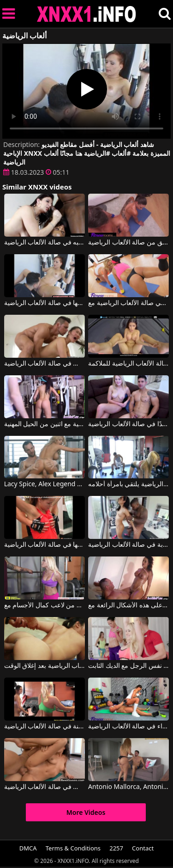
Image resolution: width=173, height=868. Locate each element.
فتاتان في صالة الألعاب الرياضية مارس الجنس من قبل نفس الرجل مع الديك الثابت (128, 666)
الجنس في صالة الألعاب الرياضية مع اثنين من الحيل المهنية (45, 424)
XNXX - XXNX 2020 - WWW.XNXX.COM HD (87, 14)
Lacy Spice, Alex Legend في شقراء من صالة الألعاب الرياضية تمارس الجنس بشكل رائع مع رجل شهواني (45, 484)
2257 (116, 848)
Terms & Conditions (73, 848)
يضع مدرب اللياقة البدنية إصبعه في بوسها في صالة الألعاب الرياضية (45, 303)
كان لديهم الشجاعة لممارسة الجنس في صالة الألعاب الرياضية (45, 364)
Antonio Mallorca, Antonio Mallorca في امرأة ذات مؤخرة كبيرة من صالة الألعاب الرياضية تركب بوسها (128, 787)
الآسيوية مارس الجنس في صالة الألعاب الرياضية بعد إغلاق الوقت (45, 666)
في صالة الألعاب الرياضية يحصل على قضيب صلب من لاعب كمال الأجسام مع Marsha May (45, 605)
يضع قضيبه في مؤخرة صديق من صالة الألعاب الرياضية (128, 243)
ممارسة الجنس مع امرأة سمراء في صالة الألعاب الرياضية (128, 727)
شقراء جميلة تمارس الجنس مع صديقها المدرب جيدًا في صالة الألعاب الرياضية (128, 424)
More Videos (86, 812)
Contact (143, 848)
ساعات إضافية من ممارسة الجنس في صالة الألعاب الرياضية (45, 787)
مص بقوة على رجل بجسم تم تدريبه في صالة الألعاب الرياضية (45, 243)
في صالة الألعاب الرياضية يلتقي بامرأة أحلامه (128, 484)
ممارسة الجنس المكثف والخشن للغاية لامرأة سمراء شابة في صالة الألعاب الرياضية (128, 545)
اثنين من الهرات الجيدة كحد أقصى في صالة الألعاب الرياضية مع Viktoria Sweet (128, 303)
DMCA (28, 848)
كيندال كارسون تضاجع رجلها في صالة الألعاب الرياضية (45, 545)
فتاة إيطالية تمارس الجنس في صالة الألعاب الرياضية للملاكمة (128, 364)
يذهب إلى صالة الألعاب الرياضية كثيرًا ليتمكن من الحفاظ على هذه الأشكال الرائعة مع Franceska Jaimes (128, 605)
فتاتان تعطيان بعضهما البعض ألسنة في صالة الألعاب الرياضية (45, 727)
